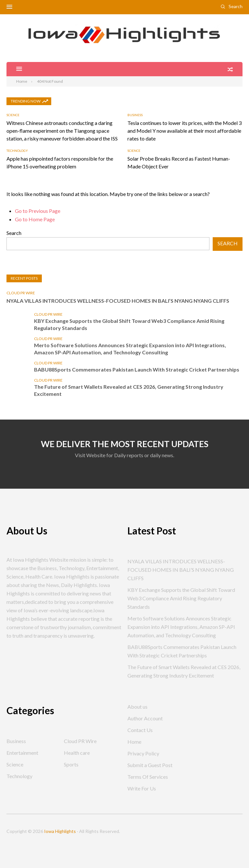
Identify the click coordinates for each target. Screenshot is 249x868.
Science (13, 115)
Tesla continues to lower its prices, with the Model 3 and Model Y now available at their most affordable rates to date (184, 131)
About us (137, 707)
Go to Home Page (35, 219)
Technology (17, 151)
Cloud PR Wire (21, 293)
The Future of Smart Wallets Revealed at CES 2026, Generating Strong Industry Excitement (129, 390)
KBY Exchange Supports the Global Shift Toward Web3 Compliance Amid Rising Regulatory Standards (129, 324)
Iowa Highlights (60, 831)
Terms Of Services (148, 777)
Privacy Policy (143, 753)
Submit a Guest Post (150, 765)
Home (134, 742)
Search (236, 6)
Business (135, 115)
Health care (77, 753)
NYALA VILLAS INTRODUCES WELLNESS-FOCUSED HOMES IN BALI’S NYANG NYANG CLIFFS (118, 301)
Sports (71, 764)
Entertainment (22, 753)
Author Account (145, 718)
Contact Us (140, 730)
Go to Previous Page (38, 211)
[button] (9, 7)
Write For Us (142, 788)
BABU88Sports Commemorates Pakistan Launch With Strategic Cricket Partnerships (137, 369)
